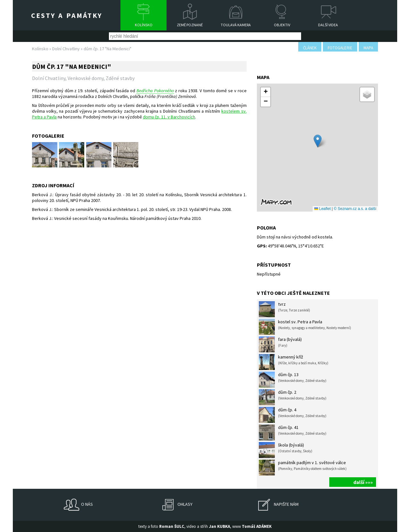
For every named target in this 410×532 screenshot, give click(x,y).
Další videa (328, 25)
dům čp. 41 (293, 432)
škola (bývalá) (286, 450)
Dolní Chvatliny (66, 49)
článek (310, 48)
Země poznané (190, 25)
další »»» (363, 482)
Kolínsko (144, 25)
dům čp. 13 (293, 380)
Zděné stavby (120, 78)
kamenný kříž (294, 362)
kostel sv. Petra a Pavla (305, 327)
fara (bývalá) (280, 344)
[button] (318, 141)
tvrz (284, 309)
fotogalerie (340, 48)
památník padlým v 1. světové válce (303, 468)
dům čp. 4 (293, 415)
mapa (368, 48)
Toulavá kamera (236, 25)
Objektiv (282, 25)
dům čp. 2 (293, 397)
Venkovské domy (86, 78)
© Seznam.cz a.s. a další (355, 209)
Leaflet (322, 209)
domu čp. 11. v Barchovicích (169, 117)
